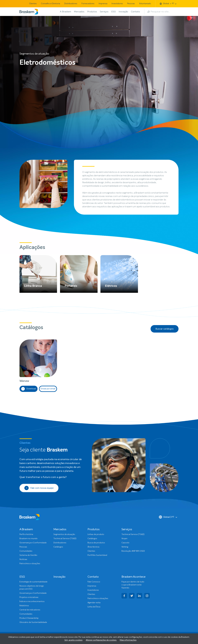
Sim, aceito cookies (73, 640)
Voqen (124, 539)
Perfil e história (26, 534)
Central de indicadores (30, 610)
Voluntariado (145, 4)
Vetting (125, 547)
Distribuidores (71, 4)
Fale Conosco (94, 582)
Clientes (33, 4)
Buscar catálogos (165, 329)
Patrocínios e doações (30, 564)
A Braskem (65, 12)
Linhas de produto (96, 534)
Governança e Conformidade (33, 543)
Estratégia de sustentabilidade (33, 582)
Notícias (23, 559)
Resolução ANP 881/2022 (133, 551)
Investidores (117, 4)
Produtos (92, 12)
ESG (114, 12)
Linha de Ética (94, 607)
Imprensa (103, 4)
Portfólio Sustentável (97, 555)
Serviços (104, 12)
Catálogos (58, 547)
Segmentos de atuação (64, 534)
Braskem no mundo (29, 539)
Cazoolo (125, 543)
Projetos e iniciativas (29, 597)
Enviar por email (48, 389)
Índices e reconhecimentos (32, 601)
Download (29, 389)
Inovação (123, 12)
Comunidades (26, 551)
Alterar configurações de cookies (101, 640)
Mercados (79, 12)
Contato (135, 12)
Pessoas (131, 4)
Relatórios (24, 606)
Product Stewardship (29, 618)
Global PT (167, 4)
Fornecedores (88, 4)
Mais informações (128, 640)
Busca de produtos (96, 543)
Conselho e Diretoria (51, 4)
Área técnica (93, 547)
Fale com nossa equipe (39, 488)
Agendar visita (94, 603)
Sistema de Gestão (28, 555)
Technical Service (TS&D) (65, 539)
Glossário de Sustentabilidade (33, 622)
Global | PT (167, 517)
